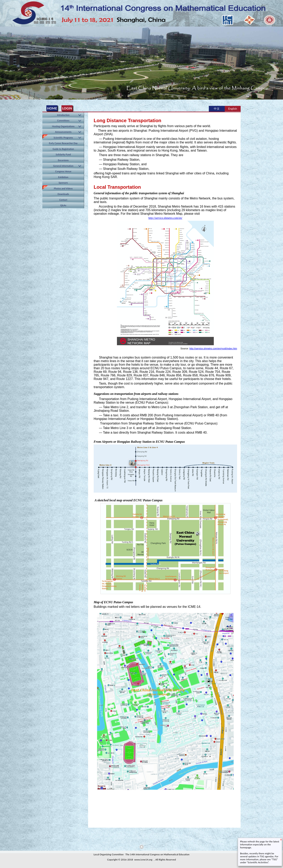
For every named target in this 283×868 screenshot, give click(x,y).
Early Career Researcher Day (63, 143)
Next (279, 62)
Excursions (63, 160)
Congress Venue (63, 171)
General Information (63, 166)
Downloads (63, 194)
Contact (63, 200)
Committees (63, 120)
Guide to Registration (63, 149)
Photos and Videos (63, 188)
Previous (4, 62)
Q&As (63, 205)
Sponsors (63, 183)
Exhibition (63, 177)
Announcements (63, 132)
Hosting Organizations (63, 126)
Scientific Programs (63, 138)
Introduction (63, 115)
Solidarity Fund (63, 154)
